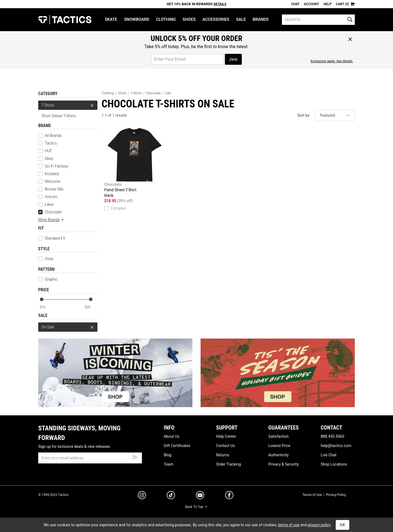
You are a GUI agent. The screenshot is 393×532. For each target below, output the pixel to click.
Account (312, 4)
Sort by (303, 115)
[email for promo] (187, 59)
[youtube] (200, 496)
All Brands (53, 136)
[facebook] (229, 496)
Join (233, 59)
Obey (49, 158)
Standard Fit (52, 238)
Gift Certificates (177, 446)
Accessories (216, 19)
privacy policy (319, 525)
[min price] (46, 307)
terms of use (289, 525)
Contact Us (226, 446)
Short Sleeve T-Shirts (59, 116)
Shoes (189, 19)
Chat (295, 4)
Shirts (122, 93)
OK (343, 525)
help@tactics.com (336, 446)
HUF (48, 151)
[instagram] (142, 496)
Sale (241, 19)
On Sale (68, 327)
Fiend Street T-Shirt (135, 163)
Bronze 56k (54, 189)
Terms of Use (312, 495)
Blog (168, 455)
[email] (90, 458)
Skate (111, 19)
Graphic (48, 279)
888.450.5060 (332, 436)
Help (327, 4)
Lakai (49, 204)
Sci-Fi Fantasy (56, 166)
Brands (261, 19)
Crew (46, 259)
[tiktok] (171, 496)
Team (169, 464)
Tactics (65, 20)
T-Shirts (68, 105)
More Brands (51, 220)
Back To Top (196, 507)
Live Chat (329, 455)
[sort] (335, 115)
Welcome (53, 181)
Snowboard (136, 19)
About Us (172, 436)
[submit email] (135, 457)
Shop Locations (334, 464)
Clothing (166, 19)
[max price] (91, 307)
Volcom (51, 197)
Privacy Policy (336, 495)
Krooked (52, 174)
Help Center (226, 436)
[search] (318, 20)
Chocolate (50, 212)
